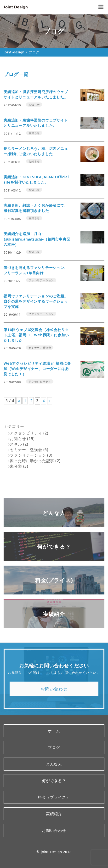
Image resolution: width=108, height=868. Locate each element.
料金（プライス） (54, 797)
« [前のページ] (19, 401)
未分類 (16, 466)
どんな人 (54, 764)
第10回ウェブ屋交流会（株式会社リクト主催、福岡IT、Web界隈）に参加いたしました (36, 335)
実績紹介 (54, 814)
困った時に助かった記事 (32, 461)
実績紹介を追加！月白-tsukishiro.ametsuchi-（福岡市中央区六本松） (37, 239)
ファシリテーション (28, 455)
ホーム (54, 731)
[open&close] (101, 7)
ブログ (54, 747)
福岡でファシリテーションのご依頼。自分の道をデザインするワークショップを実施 (36, 301)
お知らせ (18, 439)
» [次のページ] (50, 401)
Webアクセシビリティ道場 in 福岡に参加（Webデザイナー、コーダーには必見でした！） (37, 369)
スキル (16, 444)
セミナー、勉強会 (26, 450)
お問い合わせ (54, 691)
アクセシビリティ (26, 433)
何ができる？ (54, 781)
